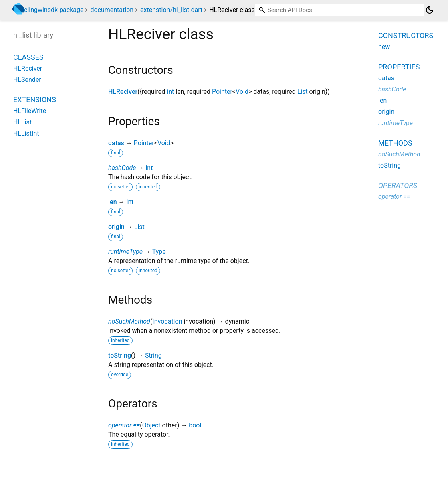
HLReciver (123, 92)
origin (116, 227)
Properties (399, 67)
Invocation (167, 321)
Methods (395, 143)
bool (195, 425)
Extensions (35, 100)
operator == (124, 425)
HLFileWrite (30, 111)
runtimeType (125, 252)
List (303, 92)
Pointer (222, 92)
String (153, 355)
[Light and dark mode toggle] (430, 10)
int (170, 92)
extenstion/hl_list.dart (171, 10)
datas (116, 143)
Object (151, 425)
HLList (22, 122)
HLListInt (26, 133)
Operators (398, 185)
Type (159, 252)
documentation (112, 10)
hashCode (122, 168)
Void (242, 92)
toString (120, 355)
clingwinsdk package (54, 10)
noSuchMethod (129, 321)
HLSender (27, 80)
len (113, 202)
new (384, 47)
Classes (28, 57)
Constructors (406, 35)
